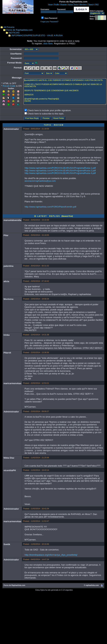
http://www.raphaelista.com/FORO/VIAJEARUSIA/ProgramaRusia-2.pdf (60, 171)
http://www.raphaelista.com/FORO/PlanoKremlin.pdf (50, 207)
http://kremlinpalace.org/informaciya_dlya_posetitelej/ (51, 555)
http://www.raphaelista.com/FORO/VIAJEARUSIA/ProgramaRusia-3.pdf (60, 173)
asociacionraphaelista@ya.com (40, 181)
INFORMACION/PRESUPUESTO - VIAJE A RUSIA (37, 35)
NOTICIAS (14, 33)
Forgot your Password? (50, 22)
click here (48, 44)
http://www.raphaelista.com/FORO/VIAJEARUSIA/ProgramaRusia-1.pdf (60, 168)
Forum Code (9, 86)
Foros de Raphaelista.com (20, 30)
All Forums (9, 27)
